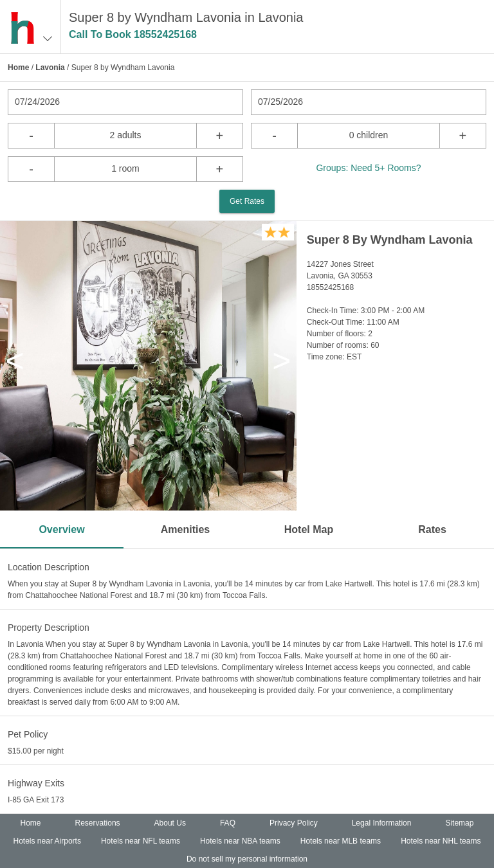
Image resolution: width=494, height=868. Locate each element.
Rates (432, 529)
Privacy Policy (294, 823)
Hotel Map (309, 529)
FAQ (228, 823)
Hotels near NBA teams (240, 841)
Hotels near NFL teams (141, 841)
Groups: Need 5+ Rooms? (368, 168)
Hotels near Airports (47, 841)
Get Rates (247, 201)
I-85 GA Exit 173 (36, 800)
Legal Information (382, 823)
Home (18, 68)
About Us (170, 823)
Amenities (185, 529)
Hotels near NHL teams (441, 841)
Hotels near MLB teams (341, 841)
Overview (61, 529)
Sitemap (459, 823)
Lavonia (50, 68)
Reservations (98, 823)
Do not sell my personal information (247, 859)
